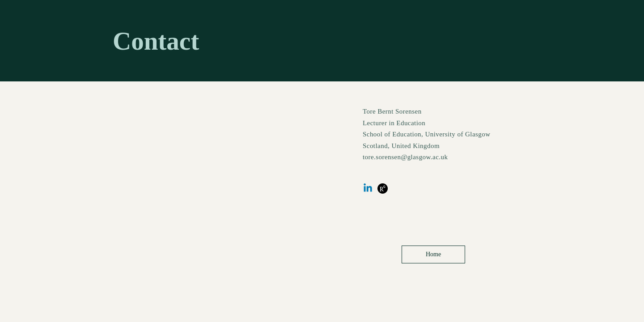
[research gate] (383, 189)
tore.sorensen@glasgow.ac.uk (405, 157)
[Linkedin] (368, 189)
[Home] (433, 254)
